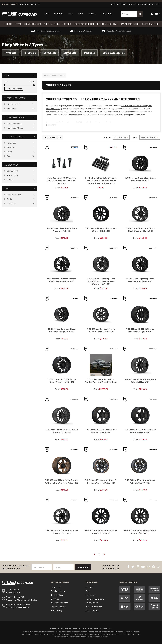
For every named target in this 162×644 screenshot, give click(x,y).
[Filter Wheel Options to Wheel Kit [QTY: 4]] (19, 104)
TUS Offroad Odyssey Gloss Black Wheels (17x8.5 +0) (62, 330)
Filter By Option (11, 165)
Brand (7, 189)
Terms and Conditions (95, 599)
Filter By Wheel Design (14, 117)
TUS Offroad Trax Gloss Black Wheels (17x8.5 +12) (140, 481)
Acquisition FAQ (92, 610)
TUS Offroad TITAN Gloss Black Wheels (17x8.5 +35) (101, 431)
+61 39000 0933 (10, 4)
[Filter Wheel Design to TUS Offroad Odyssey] (19, 128)
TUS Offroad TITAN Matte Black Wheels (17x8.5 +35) (140, 431)
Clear (20, 89)
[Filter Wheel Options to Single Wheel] (19, 109)
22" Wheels (70, 53)
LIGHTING (67, 24)
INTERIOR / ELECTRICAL (107, 24)
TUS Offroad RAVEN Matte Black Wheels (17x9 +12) (62, 431)
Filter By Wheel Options (15, 98)
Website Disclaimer (94, 607)
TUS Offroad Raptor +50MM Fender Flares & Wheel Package (101, 381)
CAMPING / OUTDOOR (130, 24)
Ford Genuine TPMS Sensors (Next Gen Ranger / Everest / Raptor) (62, 181)
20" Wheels (50, 53)
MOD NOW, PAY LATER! (30, 4)
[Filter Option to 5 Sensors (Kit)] (19, 171)
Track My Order (57, 595)
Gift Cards (55, 599)
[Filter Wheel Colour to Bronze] (19, 152)
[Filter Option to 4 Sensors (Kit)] (19, 175)
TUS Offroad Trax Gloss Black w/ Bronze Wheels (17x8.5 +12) (101, 481)
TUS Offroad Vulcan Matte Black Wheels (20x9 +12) (140, 532)
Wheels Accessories (114, 53)
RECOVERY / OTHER (150, 24)
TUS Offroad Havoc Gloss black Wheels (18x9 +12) (101, 230)
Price (7, 75)
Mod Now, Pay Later (59, 603)
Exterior (8, 24)
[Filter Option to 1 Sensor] (19, 180)
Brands (92, 14)
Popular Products (58, 607)
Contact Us (106, 14)
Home (46, 14)
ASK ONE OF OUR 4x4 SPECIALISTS (144, 4)
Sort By (107, 137)
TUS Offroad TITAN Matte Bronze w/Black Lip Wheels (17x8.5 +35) (62, 481)
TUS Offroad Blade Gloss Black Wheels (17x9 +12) (140, 179)
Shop (80, 14)
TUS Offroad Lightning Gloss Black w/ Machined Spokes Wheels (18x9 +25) (101, 281)
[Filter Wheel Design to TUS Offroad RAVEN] (19, 124)
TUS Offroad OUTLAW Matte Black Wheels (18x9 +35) (62, 381)
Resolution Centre (58, 591)
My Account (56, 587)
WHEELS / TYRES (52, 24)
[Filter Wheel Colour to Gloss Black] (19, 147)
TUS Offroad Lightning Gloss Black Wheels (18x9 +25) (140, 280)
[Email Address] (64, 567)
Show (135, 137)
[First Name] (42, 567)
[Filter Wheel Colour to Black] (19, 156)
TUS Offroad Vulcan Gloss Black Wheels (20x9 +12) (101, 532)
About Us (58, 14)
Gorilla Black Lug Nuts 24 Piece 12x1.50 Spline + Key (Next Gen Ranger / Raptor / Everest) (101, 181)
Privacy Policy (92, 603)
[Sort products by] (121, 137)
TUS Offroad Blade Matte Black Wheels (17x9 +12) (62, 230)
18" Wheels (30, 53)
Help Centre (91, 595)
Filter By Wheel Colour (15, 137)
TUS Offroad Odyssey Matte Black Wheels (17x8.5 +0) (101, 330)
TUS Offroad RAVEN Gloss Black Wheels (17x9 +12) (140, 381)
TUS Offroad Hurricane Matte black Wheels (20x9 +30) (62, 280)
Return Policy (57, 610)
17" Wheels (10, 53)
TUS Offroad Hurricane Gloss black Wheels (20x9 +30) (140, 230)
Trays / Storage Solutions (28, 24)
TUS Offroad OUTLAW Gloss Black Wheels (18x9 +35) (140, 330)
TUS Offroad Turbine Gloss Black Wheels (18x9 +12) (62, 532)
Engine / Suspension (84, 24)
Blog (70, 14)
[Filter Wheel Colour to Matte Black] (19, 143)
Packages (90, 53)
